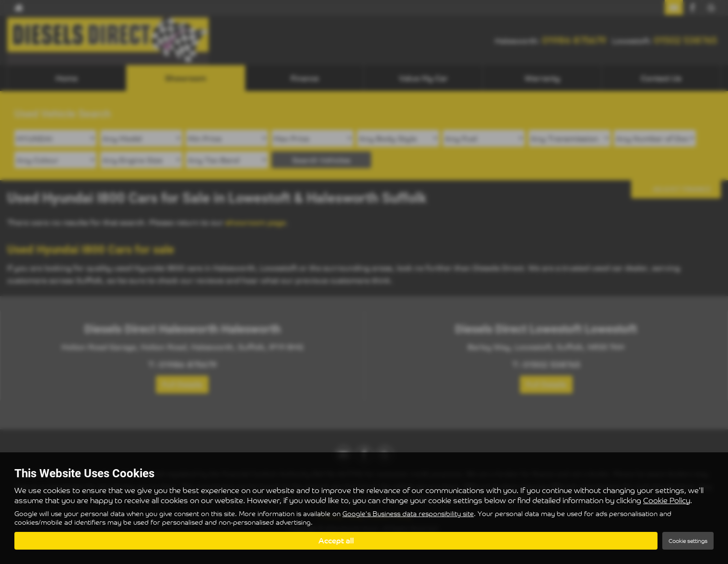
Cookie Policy (667, 500)
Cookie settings (688, 541)
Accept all (336, 541)
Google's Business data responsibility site (408, 514)
